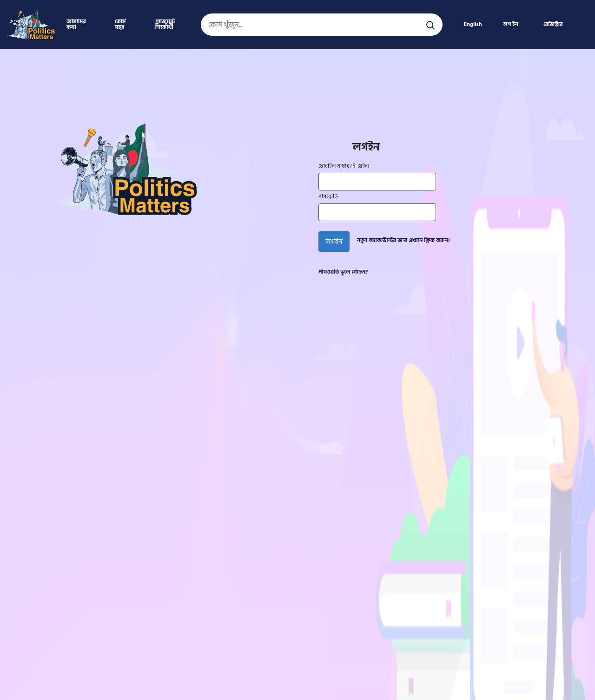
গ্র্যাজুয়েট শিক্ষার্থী (165, 24)
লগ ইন (511, 24)
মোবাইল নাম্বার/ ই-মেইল (344, 166)
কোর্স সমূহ (120, 24)
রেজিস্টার (553, 24)
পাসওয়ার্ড (328, 197)
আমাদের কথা (76, 24)
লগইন (334, 242)
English (473, 24)
